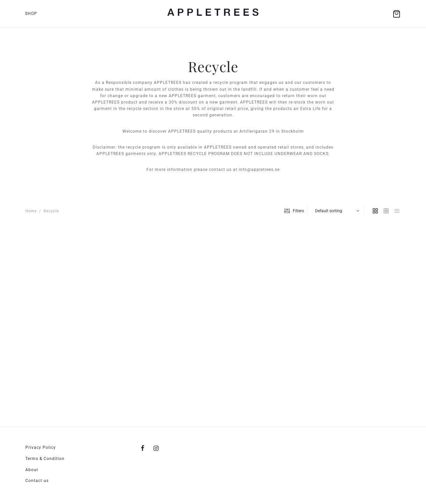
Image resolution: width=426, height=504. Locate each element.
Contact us (37, 481)
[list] (397, 211)
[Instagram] (156, 449)
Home (31, 211)
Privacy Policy (41, 447)
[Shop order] (337, 211)
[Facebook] (143, 449)
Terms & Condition (45, 459)
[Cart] (397, 14)
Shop (31, 14)
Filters (294, 211)
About (32, 470)
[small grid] (386, 211)
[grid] (375, 211)
